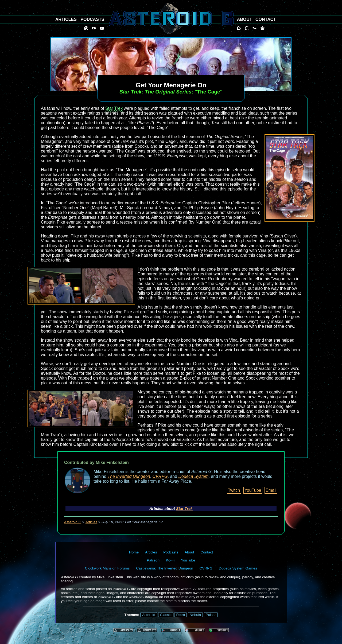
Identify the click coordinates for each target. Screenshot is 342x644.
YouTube (253, 490)
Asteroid (149, 615)
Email (271, 490)
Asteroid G (73, 522)
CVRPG (160, 476)
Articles (92, 522)
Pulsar (211, 615)
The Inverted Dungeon (129, 476)
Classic (166, 615)
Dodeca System (194, 476)
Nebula (195, 615)
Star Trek (114, 108)
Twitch (234, 490)
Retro (180, 615)
